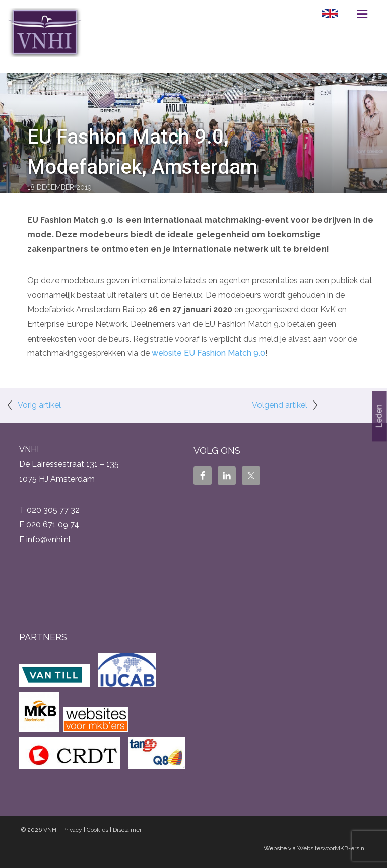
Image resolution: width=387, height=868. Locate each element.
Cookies (98, 830)
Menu (362, 14)
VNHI (51, 830)
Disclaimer (127, 830)
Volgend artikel (280, 405)
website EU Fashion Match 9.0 (208, 353)
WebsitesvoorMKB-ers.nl (332, 848)
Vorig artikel (39, 405)
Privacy (72, 830)
